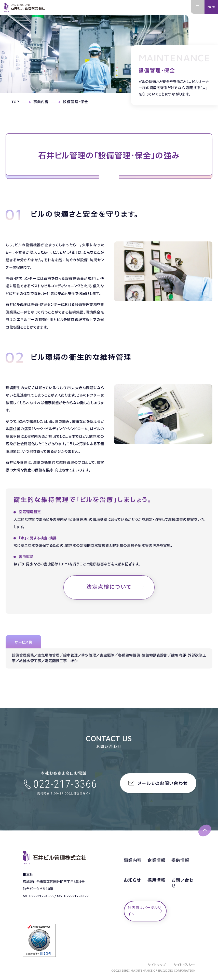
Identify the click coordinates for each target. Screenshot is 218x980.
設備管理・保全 (76, 102)
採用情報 (156, 880)
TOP (15, 102)
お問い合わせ (182, 883)
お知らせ (132, 880)
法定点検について (109, 587)
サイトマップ (157, 965)
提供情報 (180, 861)
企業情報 (156, 861)
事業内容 (41, 102)
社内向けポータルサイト (145, 911)
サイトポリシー (185, 965)
